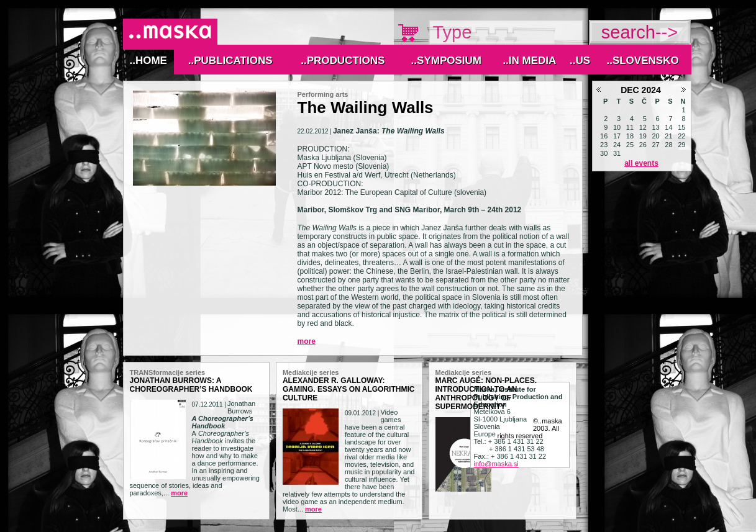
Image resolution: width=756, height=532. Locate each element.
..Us (580, 61)
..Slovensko (642, 61)
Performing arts (323, 94)
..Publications (230, 61)
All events (641, 163)
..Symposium (446, 61)
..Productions (343, 61)
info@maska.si (496, 464)
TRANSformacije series (168, 372)
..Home (148, 61)
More (307, 341)
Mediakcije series (311, 372)
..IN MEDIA (529, 61)
